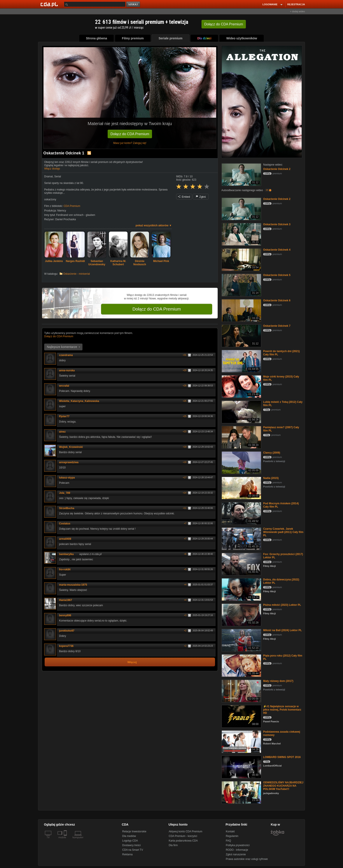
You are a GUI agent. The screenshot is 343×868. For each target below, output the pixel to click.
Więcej (132, 662)
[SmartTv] (66, 840)
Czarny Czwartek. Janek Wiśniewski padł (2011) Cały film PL (283, 532)
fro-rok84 (65, 569)
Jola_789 (66, 493)
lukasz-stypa (68, 478)
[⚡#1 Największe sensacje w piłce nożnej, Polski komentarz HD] (241, 716)
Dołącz (224, 24)
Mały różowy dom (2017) (278, 681)
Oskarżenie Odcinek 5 (277, 275)
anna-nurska (67, 370)
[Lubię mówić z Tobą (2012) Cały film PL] (241, 411)
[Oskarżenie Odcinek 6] (241, 310)
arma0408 (65, 539)
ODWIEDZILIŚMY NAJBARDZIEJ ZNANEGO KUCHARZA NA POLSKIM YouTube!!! (283, 786)
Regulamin (232, 836)
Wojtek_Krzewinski (72, 447)
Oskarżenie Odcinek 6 (277, 300)
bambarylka (68, 554)
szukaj (133, 4)
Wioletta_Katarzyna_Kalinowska (81, 401)
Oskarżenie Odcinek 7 (277, 326)
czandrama (67, 355)
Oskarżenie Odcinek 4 (277, 250)
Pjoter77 (66, 416)
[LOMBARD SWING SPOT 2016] (241, 767)
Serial (58, 176)
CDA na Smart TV (133, 850)
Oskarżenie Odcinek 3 (277, 224)
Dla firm (173, 845)
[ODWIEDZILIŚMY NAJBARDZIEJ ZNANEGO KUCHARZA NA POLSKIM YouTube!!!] (241, 792)
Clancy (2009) (272, 453)
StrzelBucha (68, 508)
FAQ (228, 841)
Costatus (66, 524)
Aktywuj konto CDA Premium (185, 831)
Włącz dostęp (52, 169)
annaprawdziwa (70, 462)
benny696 (67, 615)
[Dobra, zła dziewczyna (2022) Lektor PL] (241, 589)
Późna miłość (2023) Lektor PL (282, 605)
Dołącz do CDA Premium (130, 134)
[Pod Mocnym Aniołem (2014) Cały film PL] (241, 513)
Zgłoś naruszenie (236, 854)
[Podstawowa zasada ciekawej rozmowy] (241, 741)
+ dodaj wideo (297, 11)
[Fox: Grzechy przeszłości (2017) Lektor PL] (241, 564)
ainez (64, 432)
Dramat (48, 176)
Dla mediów (129, 836)
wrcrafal (66, 386)
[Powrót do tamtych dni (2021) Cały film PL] (241, 361)
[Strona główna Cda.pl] (50, 4)
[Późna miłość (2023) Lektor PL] (241, 614)
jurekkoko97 (68, 631)
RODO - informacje (237, 850)
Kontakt (230, 831)
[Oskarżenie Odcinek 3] (241, 234)
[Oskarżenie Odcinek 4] (241, 259)
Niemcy (62, 211)
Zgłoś (201, 197)
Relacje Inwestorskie (134, 831)
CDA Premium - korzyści (183, 836)
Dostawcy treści (131, 845)
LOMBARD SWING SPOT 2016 (282, 757)
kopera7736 (68, 646)
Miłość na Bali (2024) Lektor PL (283, 630)
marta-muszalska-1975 (75, 585)
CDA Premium (72, 206)
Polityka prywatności (238, 845)
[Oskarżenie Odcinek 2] (241, 174)
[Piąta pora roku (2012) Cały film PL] (241, 665)
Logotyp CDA (130, 841)
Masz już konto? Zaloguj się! (130, 143)
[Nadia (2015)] (241, 488)
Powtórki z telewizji (274, 461)
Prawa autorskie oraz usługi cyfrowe (247, 859)
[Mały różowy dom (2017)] (241, 691)
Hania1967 (66, 600)
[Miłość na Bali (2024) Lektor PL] (241, 640)
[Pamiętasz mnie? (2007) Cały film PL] (241, 437)
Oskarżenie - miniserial (77, 274)
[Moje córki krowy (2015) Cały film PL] (241, 386)
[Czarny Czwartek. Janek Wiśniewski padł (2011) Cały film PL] (241, 538)
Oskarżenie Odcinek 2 (277, 169)
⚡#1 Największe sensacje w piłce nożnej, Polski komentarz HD (282, 710)
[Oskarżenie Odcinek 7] (241, 335)
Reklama (127, 854)
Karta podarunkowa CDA (183, 841)
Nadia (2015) (271, 478)
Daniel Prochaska (66, 219)
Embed (184, 197)
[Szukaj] (95, 4)
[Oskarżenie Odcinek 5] (241, 285)
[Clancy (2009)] (241, 462)
